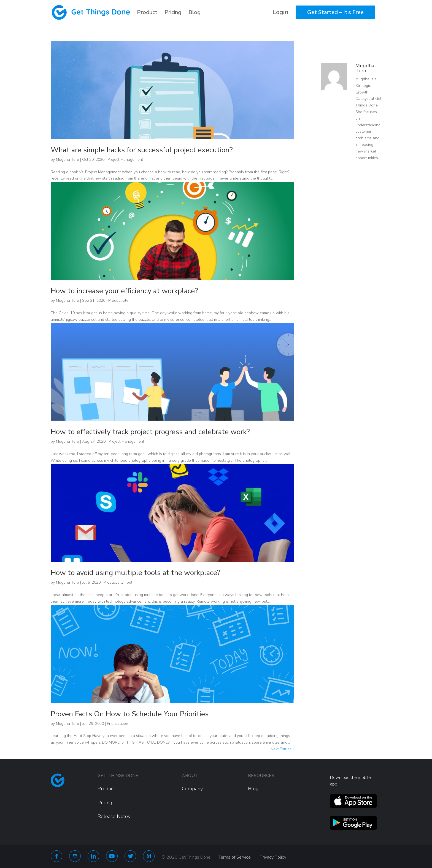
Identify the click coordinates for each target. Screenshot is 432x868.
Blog (195, 12)
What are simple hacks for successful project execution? (142, 150)
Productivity (118, 301)
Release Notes (114, 816)
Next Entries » (282, 749)
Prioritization (118, 724)
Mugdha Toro (67, 160)
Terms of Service (235, 857)
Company (192, 789)
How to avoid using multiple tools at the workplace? (136, 573)
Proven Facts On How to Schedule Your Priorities (130, 714)
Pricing (173, 12)
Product (147, 12)
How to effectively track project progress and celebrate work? (150, 432)
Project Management (125, 160)
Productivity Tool (118, 582)
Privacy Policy (273, 857)
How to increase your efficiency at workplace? (124, 291)
